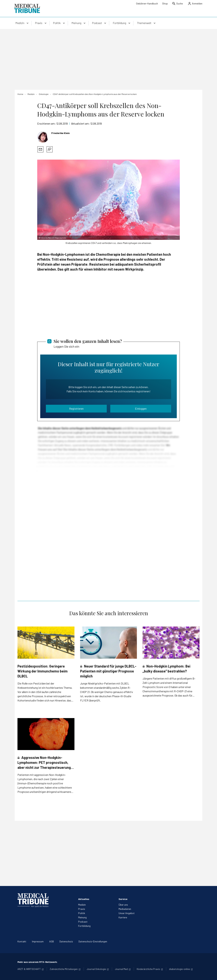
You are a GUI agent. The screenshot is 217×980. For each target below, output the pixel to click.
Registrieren (76, 409)
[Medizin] (31, 94)
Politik (82, 913)
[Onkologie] (44, 94)
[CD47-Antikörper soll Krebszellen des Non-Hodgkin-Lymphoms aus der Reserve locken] (95, 94)
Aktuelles (84, 899)
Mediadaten (125, 909)
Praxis (82, 909)
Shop (165, 3)
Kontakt (22, 941)
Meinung (82, 917)
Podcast (83, 922)
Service (123, 899)
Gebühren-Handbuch (147, 3)
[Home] (20, 94)
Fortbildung (84, 926)
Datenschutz (66, 941)
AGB (52, 941)
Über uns (123, 905)
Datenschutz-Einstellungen (93, 941)
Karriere (123, 917)
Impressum (38, 941)
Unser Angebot (127, 913)
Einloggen (141, 409)
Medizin (82, 905)
